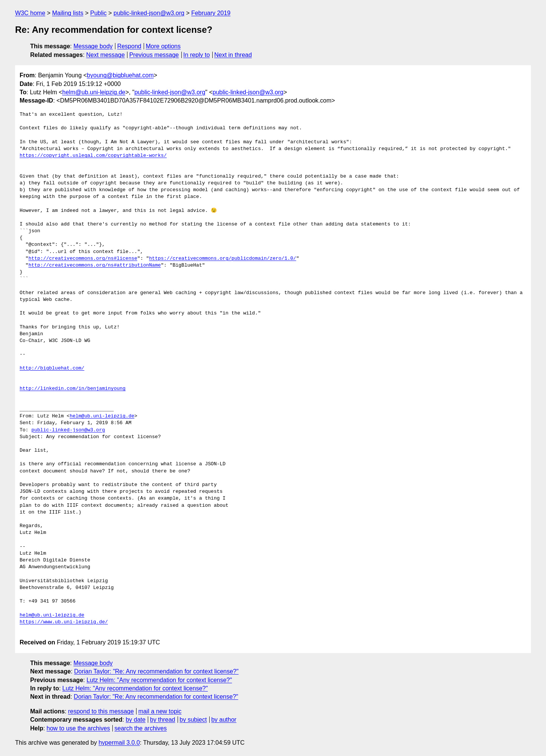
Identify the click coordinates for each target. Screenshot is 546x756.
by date (135, 720)
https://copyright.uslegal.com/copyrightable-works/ (93, 156)
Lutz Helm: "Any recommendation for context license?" (159, 680)
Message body (93, 46)
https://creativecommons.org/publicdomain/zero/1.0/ (222, 259)
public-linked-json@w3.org (149, 13)
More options (163, 46)
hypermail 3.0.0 (119, 743)
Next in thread (233, 55)
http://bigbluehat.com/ (52, 368)
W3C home (30, 13)
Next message (106, 55)
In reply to (196, 55)
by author (224, 720)
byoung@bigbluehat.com (120, 75)
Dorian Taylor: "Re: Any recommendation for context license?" (156, 671)
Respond (129, 46)
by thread (163, 720)
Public (98, 13)
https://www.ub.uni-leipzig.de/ (64, 622)
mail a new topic (160, 711)
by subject (193, 720)
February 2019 (211, 13)
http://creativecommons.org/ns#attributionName (94, 265)
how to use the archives (78, 728)
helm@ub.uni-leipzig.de (94, 92)
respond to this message (101, 711)
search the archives (141, 728)
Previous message (154, 55)
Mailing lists (68, 13)
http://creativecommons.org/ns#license (83, 259)
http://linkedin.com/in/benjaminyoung (73, 389)
